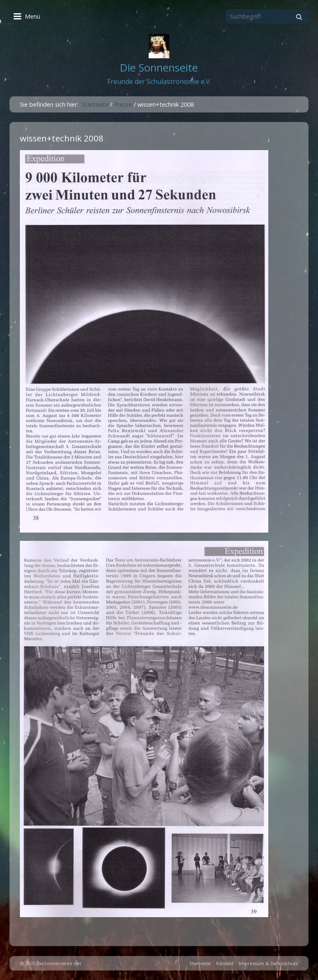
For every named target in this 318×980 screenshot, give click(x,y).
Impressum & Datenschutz (269, 963)
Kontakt (225, 963)
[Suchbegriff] (267, 17)
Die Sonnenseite (159, 68)
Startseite (95, 104)
